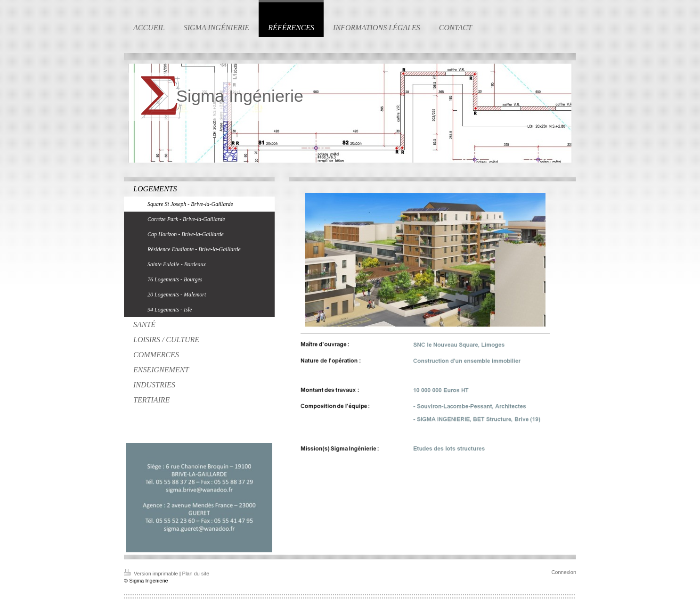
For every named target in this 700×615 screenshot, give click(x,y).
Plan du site (196, 574)
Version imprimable (152, 574)
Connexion (564, 572)
